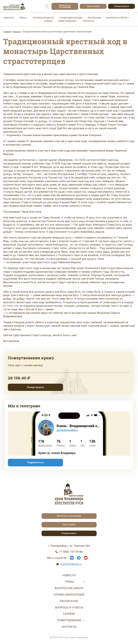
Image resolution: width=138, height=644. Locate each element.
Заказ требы (93, 6)
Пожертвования (67, 21)
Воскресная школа (44, 18)
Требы (22, 18)
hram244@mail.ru (71, 564)
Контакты (89, 21)
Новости (8, 18)
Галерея (48, 21)
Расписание (94, 18)
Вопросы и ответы (117, 18)
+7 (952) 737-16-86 (71, 552)
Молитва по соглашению (65, 6)
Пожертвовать (122, 6)
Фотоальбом (11, 341)
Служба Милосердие (71, 18)
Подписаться (35, 462)
